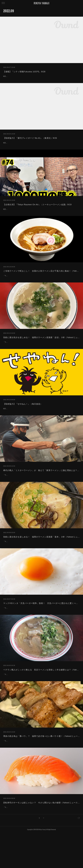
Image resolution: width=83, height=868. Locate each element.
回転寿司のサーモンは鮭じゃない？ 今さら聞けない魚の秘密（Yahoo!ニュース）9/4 (41, 835)
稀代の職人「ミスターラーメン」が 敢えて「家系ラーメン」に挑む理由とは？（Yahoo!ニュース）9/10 (41, 492)
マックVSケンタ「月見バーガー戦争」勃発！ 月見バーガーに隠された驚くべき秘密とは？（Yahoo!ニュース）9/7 (41, 630)
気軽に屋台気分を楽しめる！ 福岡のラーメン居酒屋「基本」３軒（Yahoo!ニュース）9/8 (41, 561)
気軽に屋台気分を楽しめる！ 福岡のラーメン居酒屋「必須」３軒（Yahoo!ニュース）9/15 (41, 354)
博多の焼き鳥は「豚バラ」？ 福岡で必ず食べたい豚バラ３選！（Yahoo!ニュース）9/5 (41, 769)
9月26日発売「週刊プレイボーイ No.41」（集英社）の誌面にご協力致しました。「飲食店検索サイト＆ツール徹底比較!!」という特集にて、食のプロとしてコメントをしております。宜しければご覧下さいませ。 (41, 151)
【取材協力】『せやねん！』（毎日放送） (23, 423)
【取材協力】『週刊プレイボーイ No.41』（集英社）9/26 (30, 144)
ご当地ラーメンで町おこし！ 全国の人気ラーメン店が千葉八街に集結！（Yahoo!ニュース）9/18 (41, 284)
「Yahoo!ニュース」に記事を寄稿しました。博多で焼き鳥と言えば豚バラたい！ (33, 773)
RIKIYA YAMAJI (42, 3)
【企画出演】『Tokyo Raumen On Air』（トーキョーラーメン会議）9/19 (37, 215)
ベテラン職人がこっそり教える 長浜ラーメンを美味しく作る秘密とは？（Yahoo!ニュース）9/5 (41, 700)
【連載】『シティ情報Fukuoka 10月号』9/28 (24, 72)
